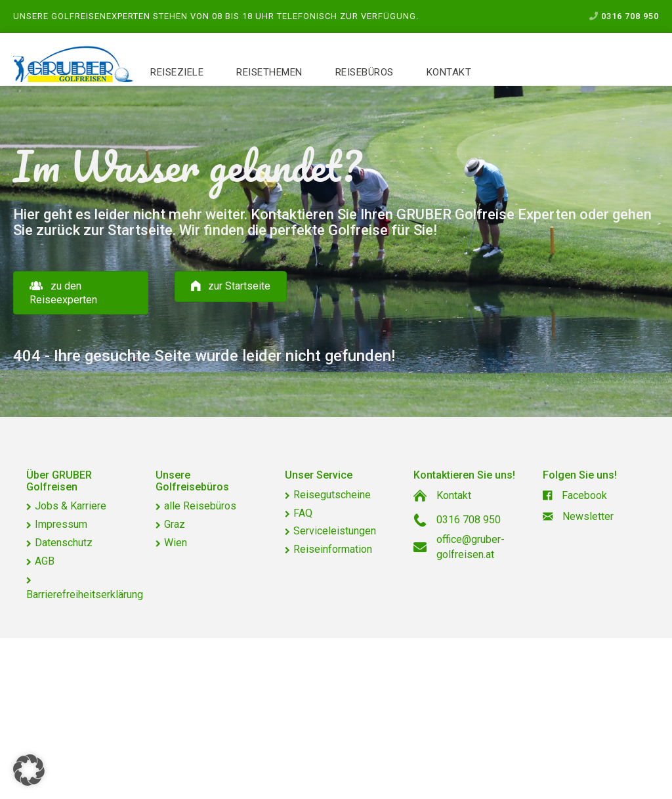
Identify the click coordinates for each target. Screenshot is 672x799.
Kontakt (449, 72)
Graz (175, 524)
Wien (176, 543)
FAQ (303, 513)
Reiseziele (177, 72)
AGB (45, 561)
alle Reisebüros (200, 506)
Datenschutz (64, 543)
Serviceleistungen (335, 531)
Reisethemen (269, 72)
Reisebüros (365, 72)
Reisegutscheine (332, 495)
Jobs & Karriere (71, 506)
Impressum (61, 524)
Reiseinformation (333, 549)
